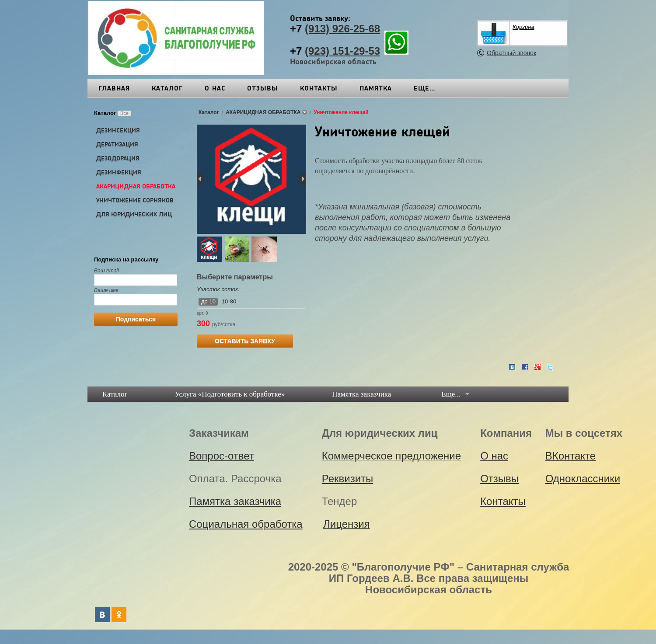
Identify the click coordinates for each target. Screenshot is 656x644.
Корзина (523, 27)
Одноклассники (583, 479)
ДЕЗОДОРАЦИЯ (118, 158)
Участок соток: (218, 289)
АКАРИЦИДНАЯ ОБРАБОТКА (136, 186)
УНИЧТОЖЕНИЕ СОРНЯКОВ (135, 200)
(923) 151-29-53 (342, 51)
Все (124, 113)
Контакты (319, 88)
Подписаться (136, 319)
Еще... (451, 394)
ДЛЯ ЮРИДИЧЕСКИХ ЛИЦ (134, 214)
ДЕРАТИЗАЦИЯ (117, 144)
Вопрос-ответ (222, 456)
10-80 (229, 301)
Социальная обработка (246, 524)
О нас (215, 88)
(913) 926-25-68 (342, 29)
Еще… (490, 88)
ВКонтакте (571, 456)
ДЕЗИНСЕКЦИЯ (118, 130)
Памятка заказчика (361, 394)
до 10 (208, 301)
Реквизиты (435, 88)
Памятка (376, 88)
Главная (114, 88)
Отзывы (263, 88)
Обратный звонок (511, 53)
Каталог (167, 88)
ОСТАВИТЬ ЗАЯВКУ (245, 341)
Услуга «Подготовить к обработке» (230, 394)
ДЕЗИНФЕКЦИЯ (119, 172)
